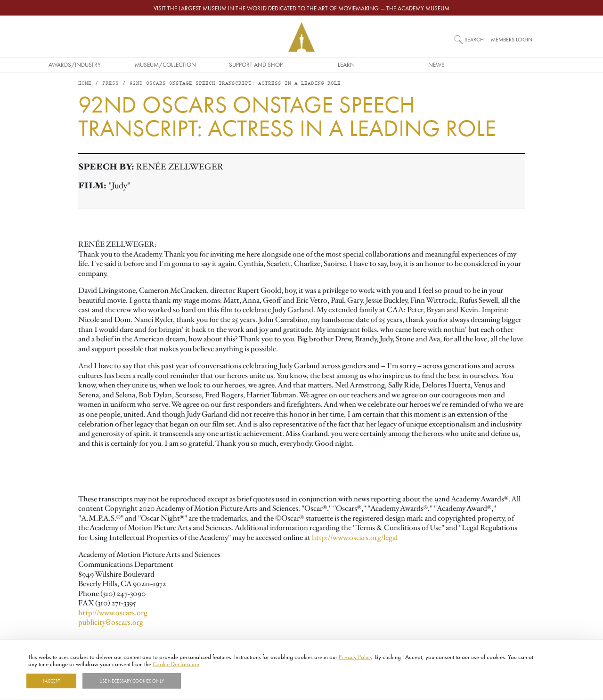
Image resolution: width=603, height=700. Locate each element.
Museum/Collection (211, 64)
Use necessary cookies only (132, 681)
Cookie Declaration (176, 664)
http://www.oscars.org (113, 613)
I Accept (51, 681)
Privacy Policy (355, 657)
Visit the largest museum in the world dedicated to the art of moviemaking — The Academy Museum (301, 8)
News (483, 64)
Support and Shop (301, 64)
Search (474, 39)
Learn (392, 64)
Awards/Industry (121, 64)
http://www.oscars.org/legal (355, 539)
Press (110, 84)
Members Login (512, 39)
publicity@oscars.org (111, 623)
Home (85, 84)
